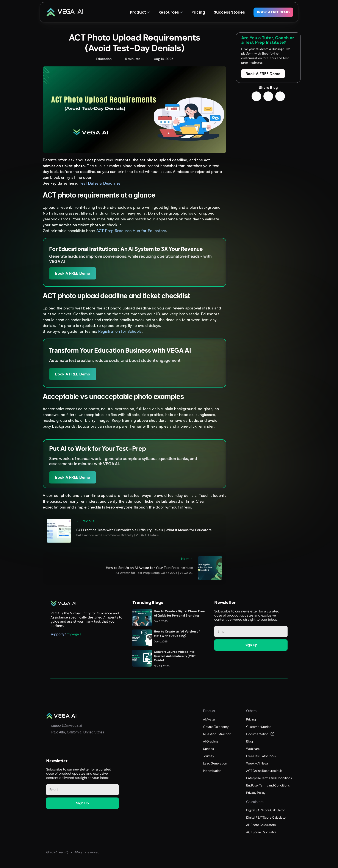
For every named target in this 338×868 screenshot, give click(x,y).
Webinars (253, 749)
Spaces (208, 749)
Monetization (212, 771)
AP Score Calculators (261, 825)
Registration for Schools (120, 331)
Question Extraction (217, 734)
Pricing (251, 719)
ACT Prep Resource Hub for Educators (131, 231)
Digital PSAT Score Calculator (266, 817)
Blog (250, 741)
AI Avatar (209, 719)
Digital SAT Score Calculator (265, 810)
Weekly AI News (257, 763)
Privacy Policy (256, 793)
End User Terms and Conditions (268, 785)
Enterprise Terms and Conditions (269, 778)
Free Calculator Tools (261, 756)
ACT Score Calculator (261, 832)
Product (138, 12)
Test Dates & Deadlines (100, 183)
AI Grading (210, 741)
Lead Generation (215, 763)
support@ (58, 634)
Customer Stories (259, 727)
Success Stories (229, 12)
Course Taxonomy (216, 727)
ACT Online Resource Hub (264, 771)
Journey (209, 756)
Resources (169, 12)
